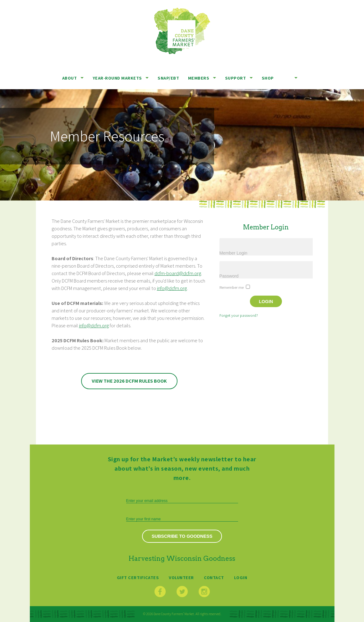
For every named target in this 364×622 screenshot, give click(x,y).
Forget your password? (239, 315)
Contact (214, 577)
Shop (268, 78)
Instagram (204, 592)
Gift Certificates (138, 577)
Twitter (182, 592)
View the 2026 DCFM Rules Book (129, 381)
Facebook (160, 592)
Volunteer (181, 577)
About (70, 78)
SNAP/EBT (168, 78)
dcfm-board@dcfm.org (178, 273)
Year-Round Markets (117, 78)
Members (199, 78)
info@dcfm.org (172, 288)
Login (241, 577)
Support (236, 78)
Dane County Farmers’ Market (182, 31)
